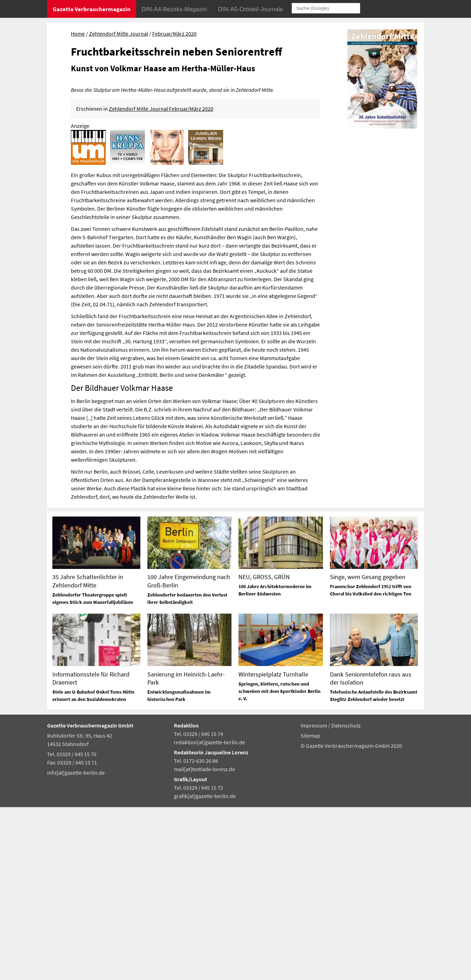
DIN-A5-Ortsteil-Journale (251, 9)
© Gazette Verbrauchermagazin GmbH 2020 (351, 919)
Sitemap (310, 909)
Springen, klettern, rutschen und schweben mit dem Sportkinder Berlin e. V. (279, 864)
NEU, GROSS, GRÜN (264, 750)
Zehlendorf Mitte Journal (119, 34)
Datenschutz (346, 899)
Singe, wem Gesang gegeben (368, 750)
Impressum (314, 899)
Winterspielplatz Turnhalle (273, 847)
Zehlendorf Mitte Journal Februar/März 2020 (161, 281)
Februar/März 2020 (174, 34)
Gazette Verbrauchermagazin (92, 9)
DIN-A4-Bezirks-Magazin (174, 9)
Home (78, 34)
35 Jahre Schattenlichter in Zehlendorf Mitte (88, 754)
